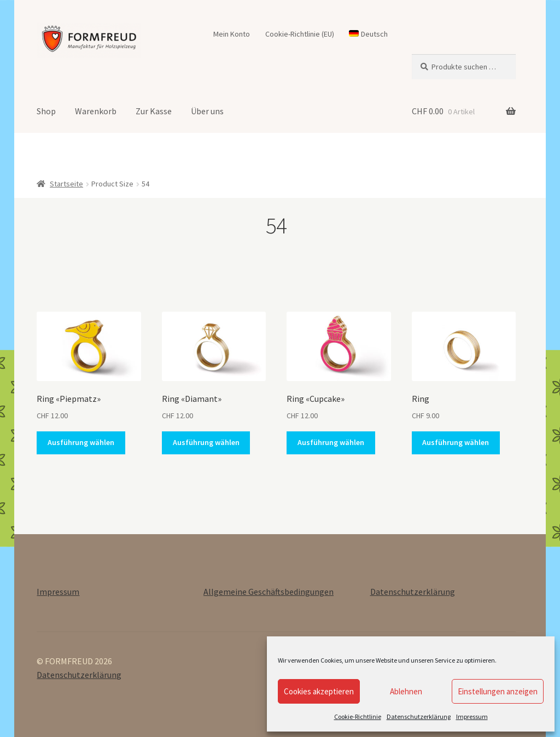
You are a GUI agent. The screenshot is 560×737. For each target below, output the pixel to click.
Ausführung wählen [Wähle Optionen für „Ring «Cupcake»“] (331, 442)
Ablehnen (406, 691)
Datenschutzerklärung (419, 716)
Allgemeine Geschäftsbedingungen (269, 592)
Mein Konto (232, 34)
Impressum (472, 716)
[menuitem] (369, 34)
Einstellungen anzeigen (498, 691)
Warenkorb (96, 111)
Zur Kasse (154, 111)
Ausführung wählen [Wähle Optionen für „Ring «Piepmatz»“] (81, 442)
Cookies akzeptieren (319, 691)
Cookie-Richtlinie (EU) (300, 34)
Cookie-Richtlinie (358, 716)
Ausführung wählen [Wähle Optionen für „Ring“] (456, 442)
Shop (46, 111)
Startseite (66, 184)
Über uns (207, 111)
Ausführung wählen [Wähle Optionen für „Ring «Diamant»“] (206, 442)
